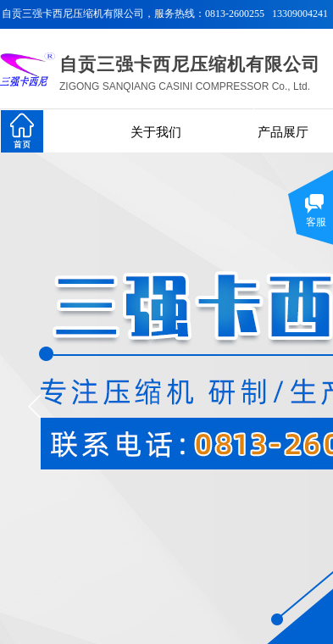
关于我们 (156, 132)
